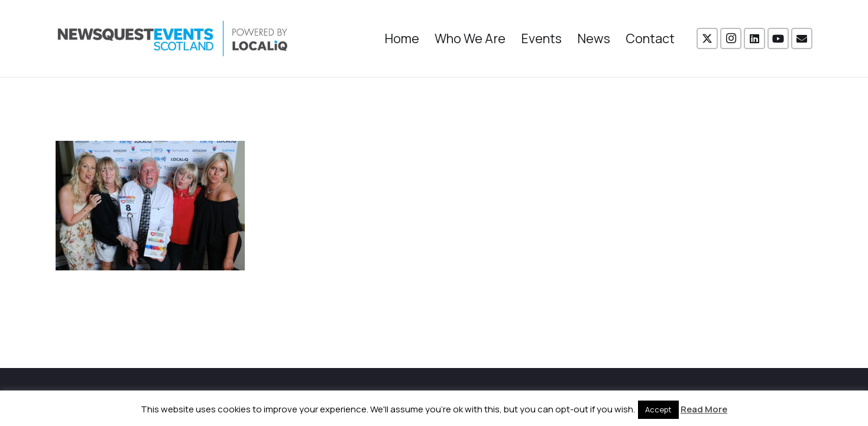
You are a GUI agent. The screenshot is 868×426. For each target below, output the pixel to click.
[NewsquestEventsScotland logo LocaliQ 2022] (173, 38)
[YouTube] (778, 38)
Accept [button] (658, 409)
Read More (704, 409)
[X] (707, 38)
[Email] (802, 38)
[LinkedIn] (754, 38)
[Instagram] (731, 38)
